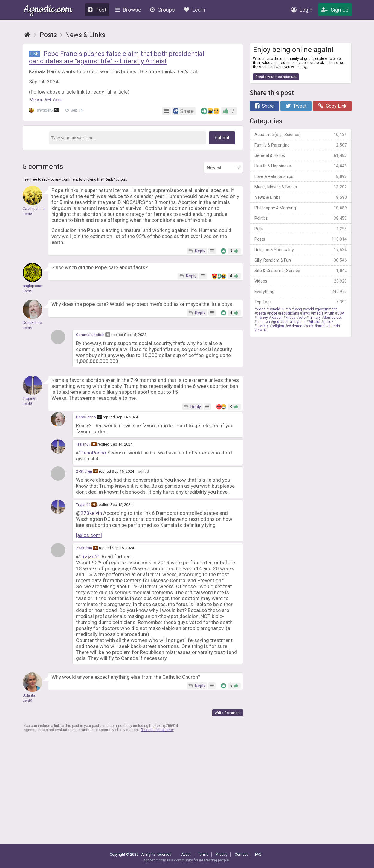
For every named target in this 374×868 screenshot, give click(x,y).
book (309, 326)
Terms (203, 855)
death (261, 313)
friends (334, 326)
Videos (301, 281)
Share (264, 106)
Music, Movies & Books (301, 187)
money (262, 318)
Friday (290, 318)
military (315, 318)
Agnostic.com (48, 10)
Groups (162, 10)
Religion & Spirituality (301, 250)
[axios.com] (89, 535)
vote (302, 318)
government (327, 309)
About (186, 855)
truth (330, 313)
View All (261, 330)
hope (273, 313)
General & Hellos (301, 155)
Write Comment (228, 713)
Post (97, 10)
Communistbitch (90, 335)
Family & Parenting (301, 145)
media (318, 313)
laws (306, 313)
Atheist (37, 100)
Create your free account (276, 77)
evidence (295, 326)
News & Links (301, 197)
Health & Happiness (301, 166)
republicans (290, 313)
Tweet (296, 106)
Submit (222, 138)
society (263, 326)
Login (302, 10)
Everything (301, 292)
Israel (321, 326)
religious (298, 322)
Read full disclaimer (157, 730)
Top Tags (301, 302)
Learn (195, 10)
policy (328, 322)
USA (341, 313)
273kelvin (84, 471)
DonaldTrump (280, 309)
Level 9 (28, 291)
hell (285, 322)
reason (277, 318)
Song (298, 309)
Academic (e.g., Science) (301, 135)
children (263, 322)
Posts (301, 239)
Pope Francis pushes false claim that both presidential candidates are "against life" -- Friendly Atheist (117, 57)
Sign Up (335, 10)
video (261, 309)
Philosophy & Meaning (301, 208)
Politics (301, 218)
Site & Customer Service (301, 271)
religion (278, 326)
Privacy (222, 855)
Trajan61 (83, 444)
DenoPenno (86, 417)
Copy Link (332, 106)
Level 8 (28, 214)
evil (49, 100)
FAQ (258, 855)
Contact (241, 855)
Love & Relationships (301, 176)
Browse (128, 10)
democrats (333, 318)
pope (59, 100)
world (309, 309)
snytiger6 (45, 110)
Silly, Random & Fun (301, 260)
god (276, 322)
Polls (301, 229)
